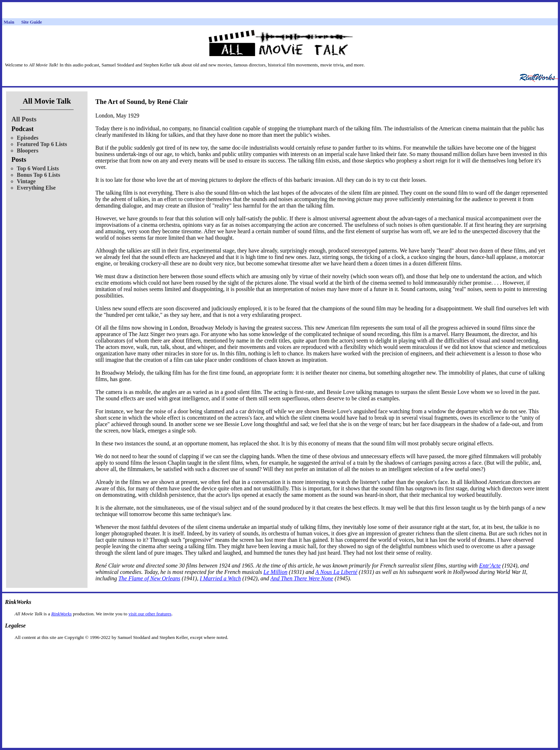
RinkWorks (61, 614)
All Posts (24, 119)
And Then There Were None (302, 578)
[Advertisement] (280, 652)
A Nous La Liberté (336, 572)
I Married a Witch (220, 578)
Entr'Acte (490, 566)
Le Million (276, 572)
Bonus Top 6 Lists (38, 175)
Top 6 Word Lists (38, 168)
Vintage (26, 181)
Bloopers (27, 151)
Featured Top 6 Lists (42, 144)
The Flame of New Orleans (149, 578)
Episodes (27, 138)
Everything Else (36, 188)
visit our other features (150, 614)
